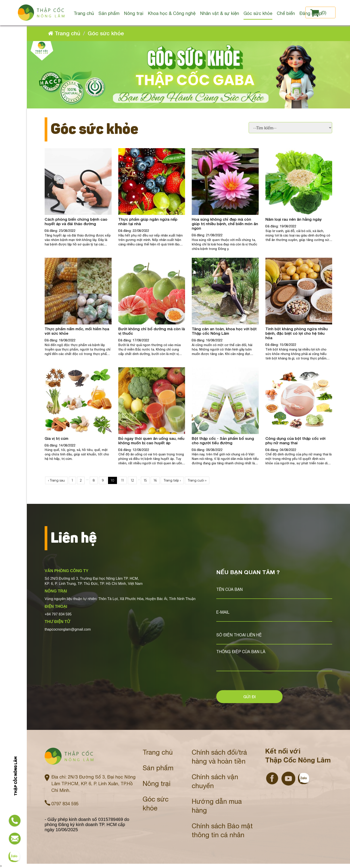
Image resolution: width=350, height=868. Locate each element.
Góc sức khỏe (106, 33)
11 (123, 480)
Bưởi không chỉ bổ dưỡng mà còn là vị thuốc (152, 331)
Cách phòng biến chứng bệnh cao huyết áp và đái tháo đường (76, 221)
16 (155, 480)
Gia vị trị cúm (56, 438)
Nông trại (157, 783)
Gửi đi (249, 696)
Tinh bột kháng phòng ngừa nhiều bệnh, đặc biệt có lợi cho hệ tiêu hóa (297, 333)
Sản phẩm (158, 767)
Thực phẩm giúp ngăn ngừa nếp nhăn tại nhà (148, 221)
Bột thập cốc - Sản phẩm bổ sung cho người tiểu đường (223, 441)
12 (132, 480)
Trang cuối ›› (197, 480)
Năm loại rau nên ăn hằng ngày (294, 219)
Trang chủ (64, 33)
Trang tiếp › (172, 480)
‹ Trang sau (56, 480)
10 (112, 480)
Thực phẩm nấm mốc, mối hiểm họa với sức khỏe (77, 331)
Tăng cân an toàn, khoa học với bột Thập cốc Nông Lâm (224, 331)
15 (145, 480)
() (318, 12)
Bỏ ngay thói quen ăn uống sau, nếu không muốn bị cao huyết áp (151, 441)
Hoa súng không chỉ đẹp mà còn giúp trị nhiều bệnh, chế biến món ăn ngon (225, 224)
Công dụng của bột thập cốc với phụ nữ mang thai (295, 441)
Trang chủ (158, 752)
